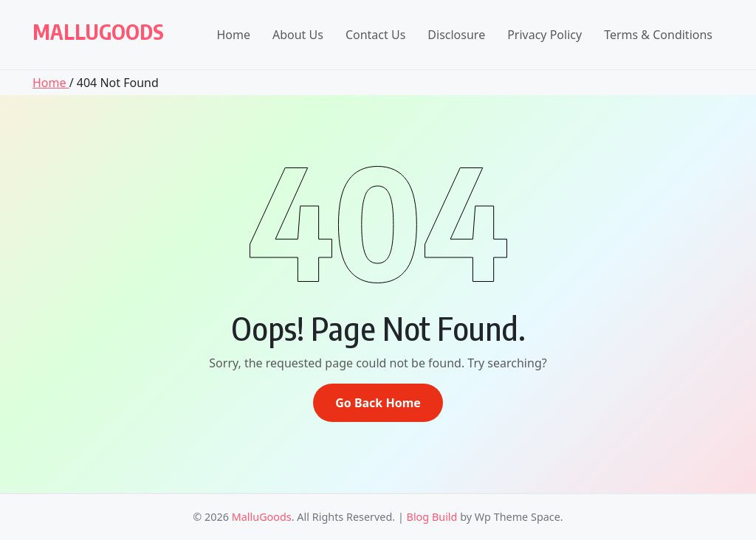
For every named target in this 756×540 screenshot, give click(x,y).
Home (233, 35)
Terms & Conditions (658, 35)
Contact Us (375, 35)
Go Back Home (378, 403)
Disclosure (456, 35)
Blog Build (432, 517)
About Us (298, 35)
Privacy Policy (544, 35)
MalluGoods (98, 31)
